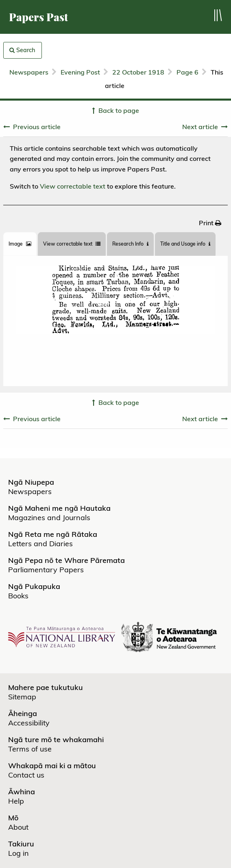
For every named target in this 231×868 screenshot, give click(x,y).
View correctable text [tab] (72, 244)
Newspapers (29, 72)
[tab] (20, 244)
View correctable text (73, 186)
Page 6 (187, 72)
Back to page (119, 110)
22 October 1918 (138, 72)
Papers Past (38, 17)
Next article (200, 127)
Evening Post (80, 72)
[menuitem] (210, 223)
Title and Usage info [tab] (185, 244)
